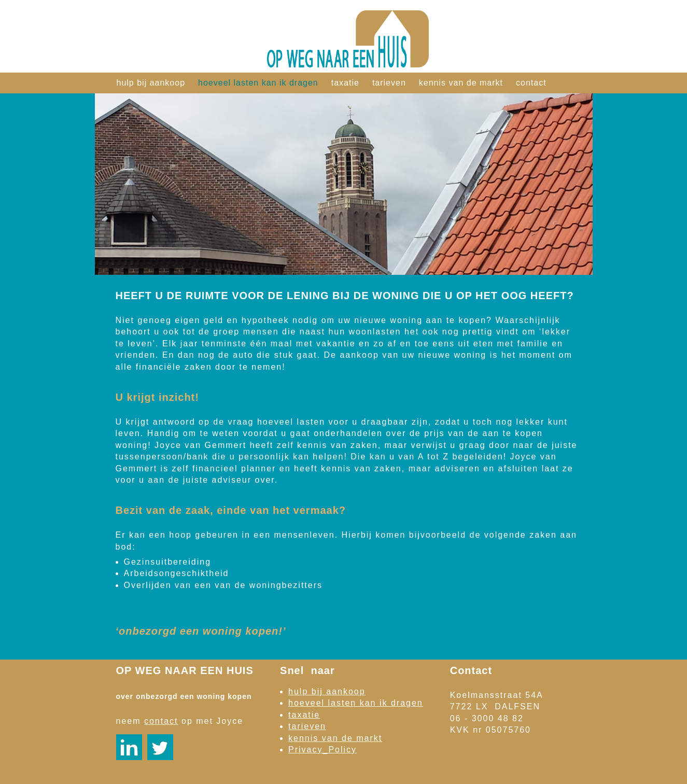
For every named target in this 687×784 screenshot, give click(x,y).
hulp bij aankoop (151, 83)
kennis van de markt (461, 83)
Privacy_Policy (323, 750)
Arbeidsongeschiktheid (177, 573)
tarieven (389, 83)
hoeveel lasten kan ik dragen (258, 83)
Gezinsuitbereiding (168, 562)
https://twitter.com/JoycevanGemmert (160, 747)
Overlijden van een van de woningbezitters (223, 585)
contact (531, 83)
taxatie (345, 83)
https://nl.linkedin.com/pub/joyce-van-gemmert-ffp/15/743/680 (129, 747)
